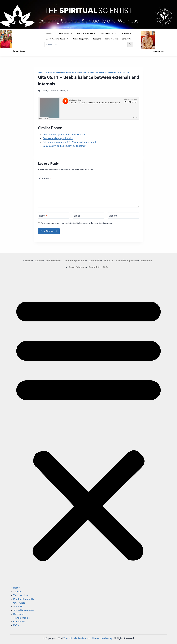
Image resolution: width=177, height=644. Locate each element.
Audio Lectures (54, 72)
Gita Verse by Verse (87, 72)
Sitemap (96, 638)
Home (28, 261)
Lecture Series (101, 72)
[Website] (123, 216)
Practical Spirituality (86, 34)
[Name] (54, 216)
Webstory (107, 638)
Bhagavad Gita (72, 72)
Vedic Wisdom (66, 34)
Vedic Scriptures (108, 34)
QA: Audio (126, 34)
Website (113, 216)
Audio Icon (42, 72)
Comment (45, 178)
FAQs (106, 267)
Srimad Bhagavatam (81, 39)
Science (49, 34)
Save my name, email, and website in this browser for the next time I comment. (77, 223)
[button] (88, 427)
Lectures (112, 72)
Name (43, 216)
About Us (108, 261)
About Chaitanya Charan (57, 39)
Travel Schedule (111, 39)
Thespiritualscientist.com (77, 638)
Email (78, 216)
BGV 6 (63, 72)
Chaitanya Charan (48, 91)
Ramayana (97, 39)
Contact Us (126, 39)
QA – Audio (95, 261)
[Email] (88, 216)
